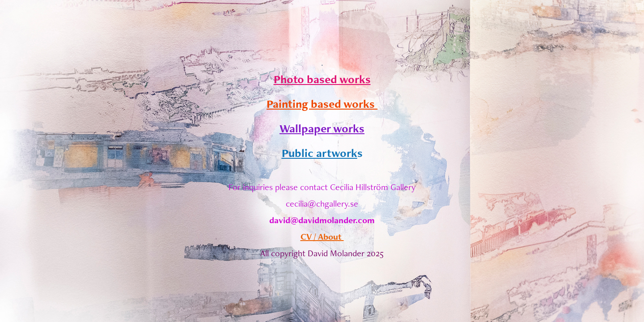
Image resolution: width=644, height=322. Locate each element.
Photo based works (322, 79)
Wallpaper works (322, 128)
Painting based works (322, 104)
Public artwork (320, 153)
